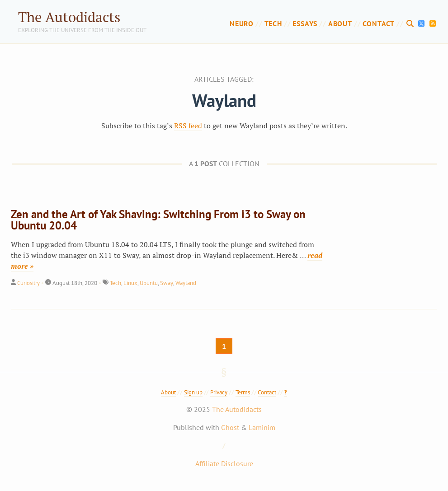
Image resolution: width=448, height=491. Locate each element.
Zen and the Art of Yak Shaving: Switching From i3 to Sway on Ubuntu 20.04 (158, 220)
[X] (423, 23)
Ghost (230, 427)
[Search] (411, 23)
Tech (273, 23)
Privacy (219, 392)
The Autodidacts (69, 17)
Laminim (262, 427)
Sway (167, 283)
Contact (379, 23)
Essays (305, 23)
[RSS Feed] (433, 23)
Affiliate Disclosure (224, 463)
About (340, 23)
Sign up (193, 392)
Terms (243, 392)
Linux (130, 283)
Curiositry (28, 283)
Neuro (242, 23)
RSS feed (188, 126)
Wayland (186, 283)
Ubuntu (149, 283)
